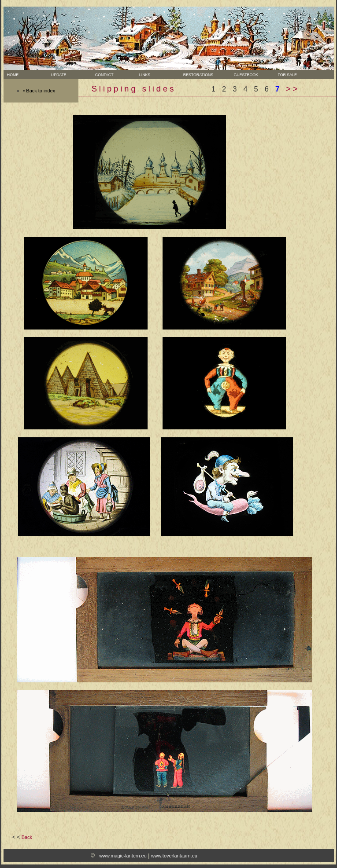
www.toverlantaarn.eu (174, 856)
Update (58, 75)
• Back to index (39, 91)
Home (12, 75)
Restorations (197, 75)
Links (144, 75)
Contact (103, 75)
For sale (283, 75)
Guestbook (242, 75)
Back (28, 837)
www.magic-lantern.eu (123, 856)
